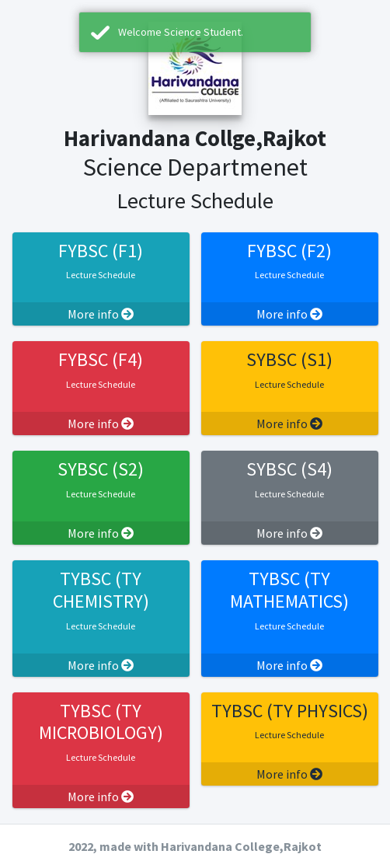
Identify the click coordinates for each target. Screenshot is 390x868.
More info (101, 314)
